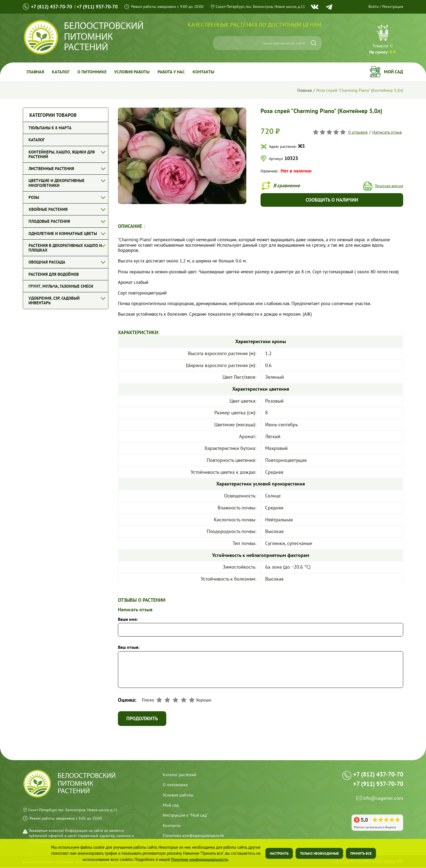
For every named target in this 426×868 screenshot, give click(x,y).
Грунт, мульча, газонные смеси (61, 286)
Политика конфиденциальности (193, 836)
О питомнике (93, 72)
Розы (34, 197)
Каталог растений (180, 775)
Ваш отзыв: (129, 647)
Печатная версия (389, 186)
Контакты (205, 72)
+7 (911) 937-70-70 (97, 7)
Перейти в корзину (382, 40)
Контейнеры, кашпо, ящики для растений (62, 154)
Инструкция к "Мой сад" (185, 816)
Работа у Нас (173, 72)
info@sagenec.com (383, 801)
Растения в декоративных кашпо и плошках (65, 248)
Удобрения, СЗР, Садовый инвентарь (54, 300)
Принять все (361, 853)
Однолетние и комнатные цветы (63, 234)
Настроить (279, 853)
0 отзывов (358, 132)
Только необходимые (319, 853)
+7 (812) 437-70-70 (51, 7)
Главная (36, 72)
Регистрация (393, 7)
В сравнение (287, 185)
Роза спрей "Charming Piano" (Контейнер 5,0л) (360, 90)
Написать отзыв (387, 132)
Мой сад (394, 72)
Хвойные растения (48, 209)
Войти (374, 7)
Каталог (61, 72)
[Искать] (314, 43)
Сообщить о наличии (332, 200)
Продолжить (142, 719)
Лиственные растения (51, 169)
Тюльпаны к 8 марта (50, 128)
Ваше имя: (128, 619)
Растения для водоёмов (54, 274)
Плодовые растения (49, 221)
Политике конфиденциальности (200, 859)
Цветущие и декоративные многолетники (57, 183)
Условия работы (133, 72)
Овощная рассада (47, 262)
